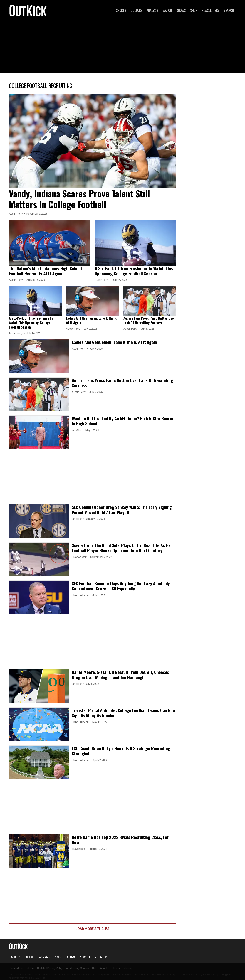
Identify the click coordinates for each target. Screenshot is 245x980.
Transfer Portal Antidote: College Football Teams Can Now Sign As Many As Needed (123, 713)
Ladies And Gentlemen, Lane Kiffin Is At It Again (91, 320)
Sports (121, 10)
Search (229, 10)
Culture (136, 10)
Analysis (152, 10)
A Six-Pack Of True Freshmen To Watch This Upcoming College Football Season (134, 271)
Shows (181, 10)
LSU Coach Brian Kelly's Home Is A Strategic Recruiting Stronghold (121, 751)
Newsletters (211, 10)
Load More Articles (93, 929)
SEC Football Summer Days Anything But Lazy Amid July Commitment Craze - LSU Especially (121, 586)
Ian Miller (77, 430)
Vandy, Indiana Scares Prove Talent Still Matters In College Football (79, 199)
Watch (167, 10)
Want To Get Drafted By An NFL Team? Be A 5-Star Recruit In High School (123, 421)
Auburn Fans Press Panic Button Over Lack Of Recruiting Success (149, 320)
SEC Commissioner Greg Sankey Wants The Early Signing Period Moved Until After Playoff (122, 510)
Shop (194, 10)
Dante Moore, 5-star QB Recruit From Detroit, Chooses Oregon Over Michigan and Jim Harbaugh (120, 675)
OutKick (28, 10)
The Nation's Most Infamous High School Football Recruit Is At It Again (45, 271)
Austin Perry (16, 214)
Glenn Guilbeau (80, 595)
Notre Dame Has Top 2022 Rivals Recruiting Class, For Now (120, 840)
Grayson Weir (79, 557)
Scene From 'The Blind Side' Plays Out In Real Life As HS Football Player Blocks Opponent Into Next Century (121, 548)
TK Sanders (78, 849)
